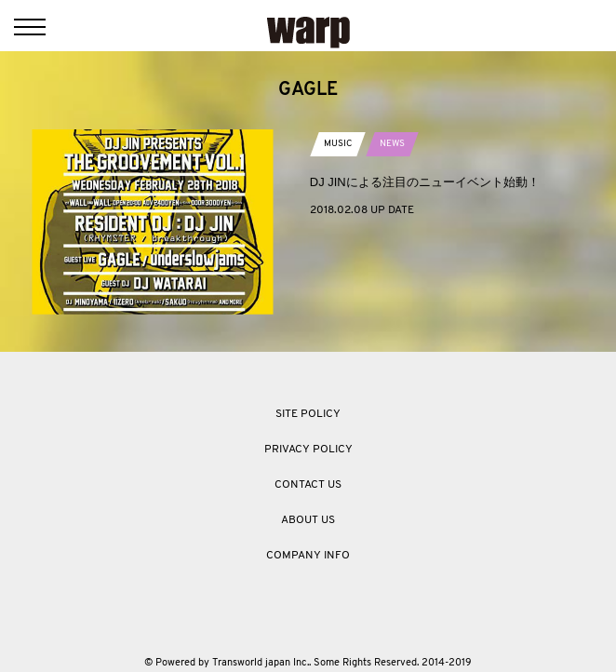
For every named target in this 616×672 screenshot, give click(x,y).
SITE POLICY (308, 414)
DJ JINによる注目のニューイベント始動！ (425, 182)
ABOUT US (308, 520)
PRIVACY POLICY (308, 450)
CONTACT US (308, 485)
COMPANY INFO (308, 556)
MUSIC (338, 144)
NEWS (392, 144)
